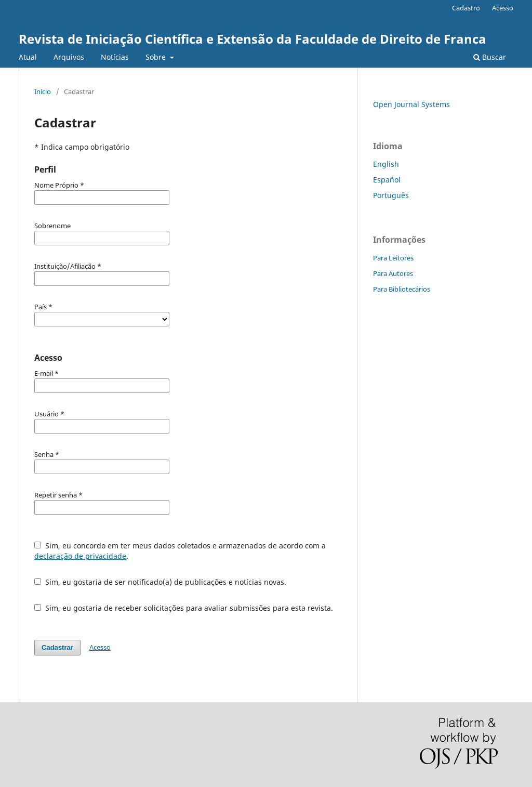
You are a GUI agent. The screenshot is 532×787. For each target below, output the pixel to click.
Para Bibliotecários (402, 289)
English (386, 164)
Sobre (157, 57)
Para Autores (393, 273)
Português (391, 195)
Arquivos (69, 57)
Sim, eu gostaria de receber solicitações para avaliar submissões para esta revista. (184, 608)
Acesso (503, 8)
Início (43, 91)
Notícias (115, 57)
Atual (28, 57)
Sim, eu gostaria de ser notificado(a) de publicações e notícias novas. (160, 582)
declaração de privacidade (80, 556)
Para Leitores (393, 258)
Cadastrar (57, 647)
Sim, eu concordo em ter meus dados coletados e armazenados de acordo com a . (180, 551)
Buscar (490, 57)
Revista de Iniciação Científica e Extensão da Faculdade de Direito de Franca (252, 39)
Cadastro (466, 8)
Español (387, 180)
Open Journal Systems (411, 104)
